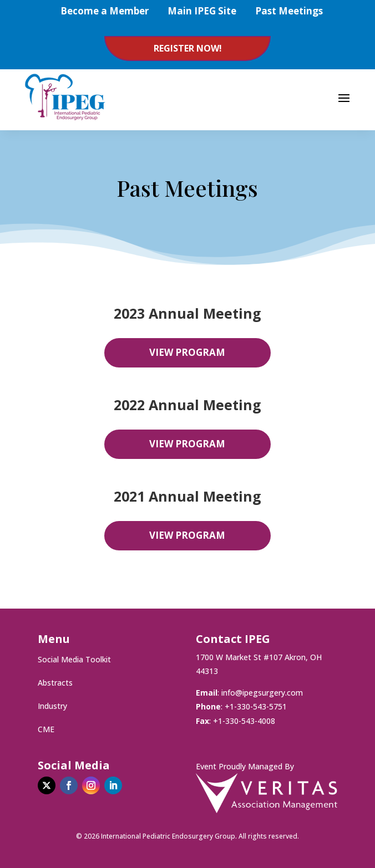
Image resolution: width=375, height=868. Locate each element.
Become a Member (105, 11)
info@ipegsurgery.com (262, 693)
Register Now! (188, 48)
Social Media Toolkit (74, 660)
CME (46, 730)
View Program (187, 352)
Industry (52, 707)
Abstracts (55, 683)
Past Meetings (289, 11)
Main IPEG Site (202, 11)
